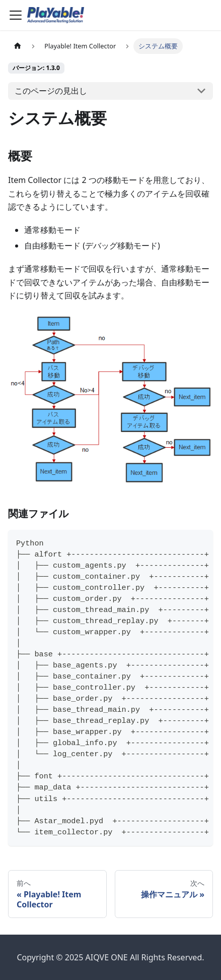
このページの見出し (51, 91)
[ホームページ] (18, 46)
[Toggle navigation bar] (16, 15)
